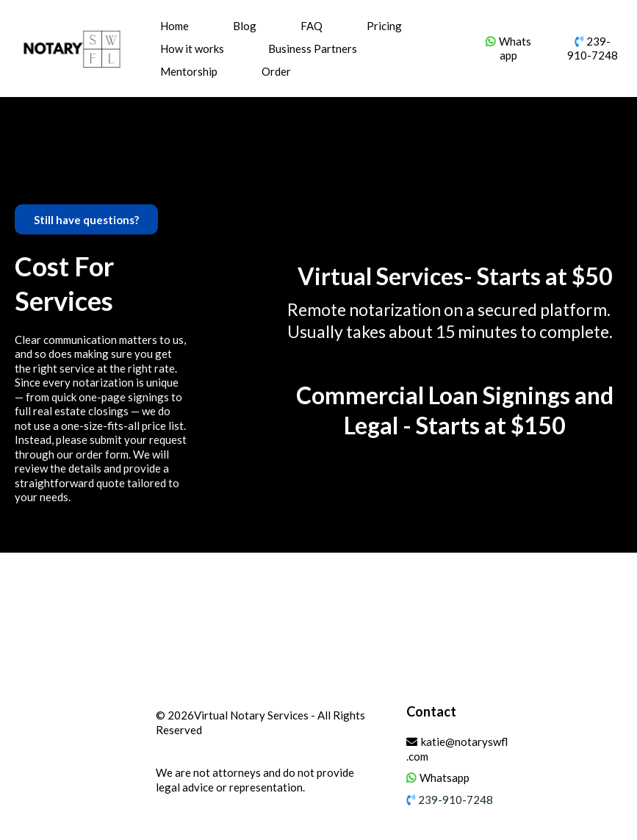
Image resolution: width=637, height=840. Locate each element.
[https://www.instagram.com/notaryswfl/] (580, 717)
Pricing (384, 26)
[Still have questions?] (86, 219)
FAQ (312, 26)
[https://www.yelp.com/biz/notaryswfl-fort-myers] (608, 717)
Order (276, 71)
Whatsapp (515, 49)
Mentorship (189, 71)
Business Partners (313, 49)
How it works (192, 49)
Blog (245, 26)
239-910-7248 (593, 49)
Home (174, 26)
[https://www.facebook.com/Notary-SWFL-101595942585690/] (553, 717)
